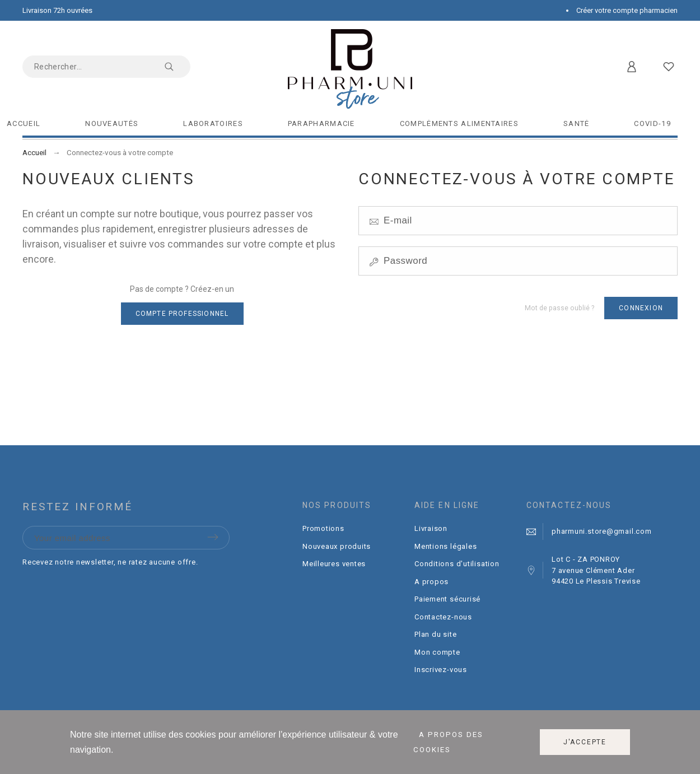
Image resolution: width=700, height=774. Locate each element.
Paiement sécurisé (447, 599)
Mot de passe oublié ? (559, 308)
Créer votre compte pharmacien (627, 10)
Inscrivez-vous (441, 670)
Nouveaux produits (337, 546)
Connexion (641, 308)
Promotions (323, 528)
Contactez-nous (443, 617)
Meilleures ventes (334, 564)
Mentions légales (445, 546)
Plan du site (435, 634)
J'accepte (585, 742)
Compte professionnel (182, 314)
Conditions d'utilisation (457, 564)
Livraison (431, 528)
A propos (431, 582)
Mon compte (437, 652)
